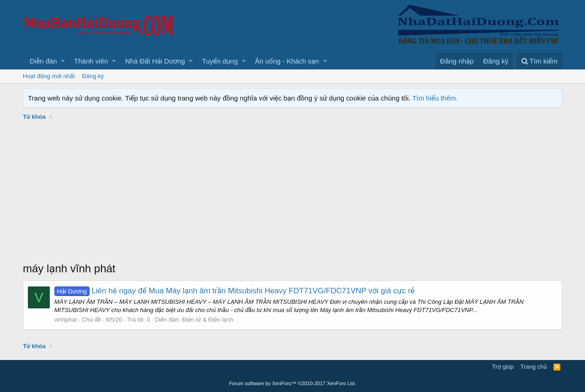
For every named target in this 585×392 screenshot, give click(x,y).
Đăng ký (93, 76)
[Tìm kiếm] (539, 61)
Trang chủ (534, 367)
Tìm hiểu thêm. (435, 98)
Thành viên (91, 61)
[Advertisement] (292, 192)
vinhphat (66, 320)
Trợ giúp (503, 367)
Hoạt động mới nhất (49, 76)
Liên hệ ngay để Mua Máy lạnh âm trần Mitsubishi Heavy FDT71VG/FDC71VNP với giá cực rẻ (234, 291)
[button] (63, 61)
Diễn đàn (43, 61)
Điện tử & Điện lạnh (207, 320)
